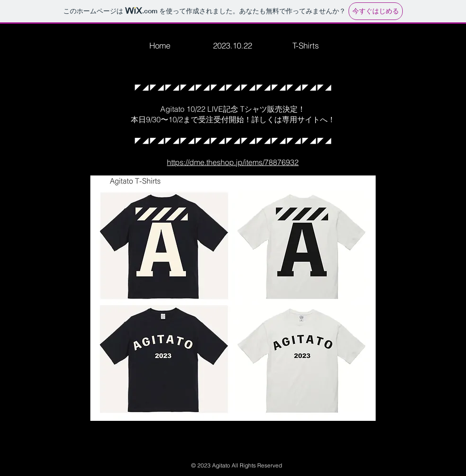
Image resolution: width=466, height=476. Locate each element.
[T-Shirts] (306, 45)
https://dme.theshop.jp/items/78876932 (233, 162)
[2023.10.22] (233, 45)
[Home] (160, 45)
